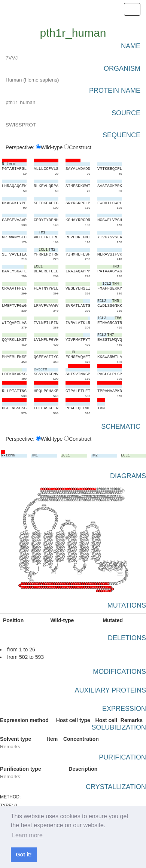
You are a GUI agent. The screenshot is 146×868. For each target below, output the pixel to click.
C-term (120, 574)
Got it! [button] (24, 855)
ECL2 (68, 520)
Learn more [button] (27, 835)
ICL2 (54, 573)
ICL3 (79, 573)
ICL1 (31, 581)
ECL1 (44, 506)
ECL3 (93, 523)
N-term (31, 516)
